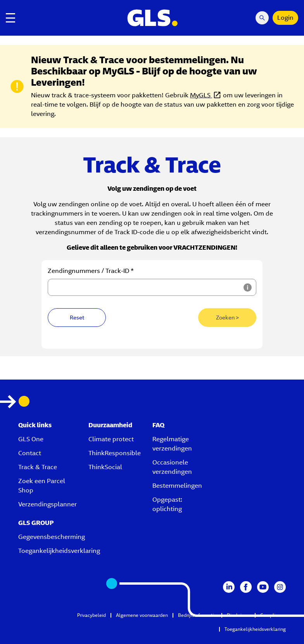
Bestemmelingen (177, 486)
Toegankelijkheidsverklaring (59, 551)
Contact (30, 453)
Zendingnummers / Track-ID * (91, 271)
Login (285, 18)
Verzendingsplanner (47, 504)
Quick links (35, 425)
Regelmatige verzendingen (172, 444)
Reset (77, 318)
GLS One (31, 439)
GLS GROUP (36, 523)
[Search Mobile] (262, 18)
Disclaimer (238, 615)
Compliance (273, 615)
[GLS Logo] (152, 18)
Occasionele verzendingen (172, 467)
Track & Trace (38, 467)
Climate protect (111, 439)
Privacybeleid (92, 615)
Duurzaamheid (110, 425)
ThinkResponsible (115, 453)
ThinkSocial (105, 467)
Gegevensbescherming (52, 537)
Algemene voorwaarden (142, 615)
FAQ (158, 425)
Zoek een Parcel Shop (42, 486)
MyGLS (201, 95)
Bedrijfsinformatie (197, 615)
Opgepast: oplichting (167, 504)
